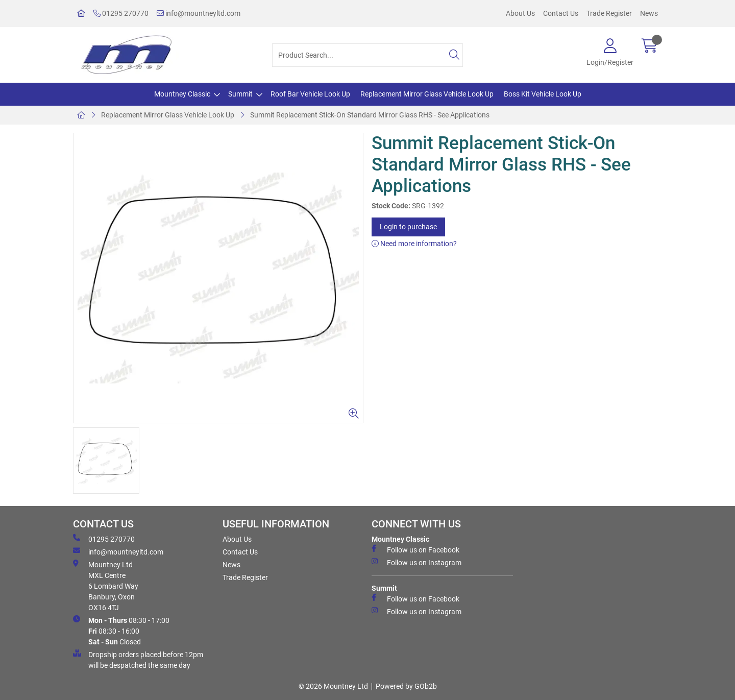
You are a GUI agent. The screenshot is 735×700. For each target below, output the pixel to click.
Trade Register (609, 13)
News (649, 13)
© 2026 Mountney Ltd (333, 686)
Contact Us (561, 13)
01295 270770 (121, 13)
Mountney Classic (182, 94)
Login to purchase (408, 227)
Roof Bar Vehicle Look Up (310, 94)
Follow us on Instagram (416, 562)
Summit (240, 94)
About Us (520, 13)
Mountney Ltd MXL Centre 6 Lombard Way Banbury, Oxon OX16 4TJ (106, 586)
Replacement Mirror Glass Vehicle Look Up (427, 94)
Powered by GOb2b (406, 686)
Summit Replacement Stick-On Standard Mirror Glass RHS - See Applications (370, 115)
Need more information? (414, 244)
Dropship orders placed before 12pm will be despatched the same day (138, 659)
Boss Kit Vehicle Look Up (543, 94)
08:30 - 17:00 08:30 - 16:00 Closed (121, 631)
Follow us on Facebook (415, 549)
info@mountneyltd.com (199, 13)
